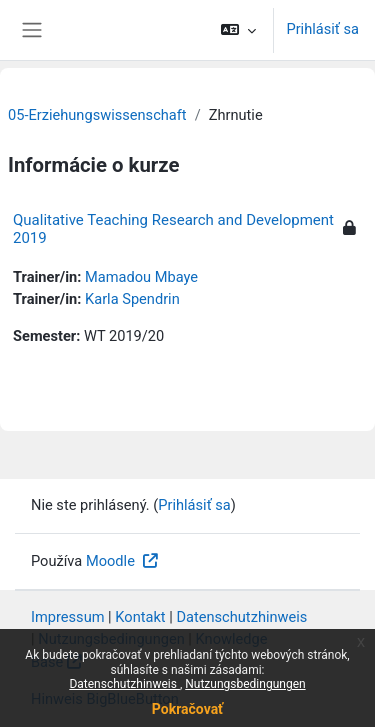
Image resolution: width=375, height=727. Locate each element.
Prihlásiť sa (322, 29)
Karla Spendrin (132, 299)
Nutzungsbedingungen (245, 684)
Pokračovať (187, 709)
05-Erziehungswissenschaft (97, 115)
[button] (238, 30)
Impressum (68, 617)
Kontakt (140, 617)
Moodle (112, 561)
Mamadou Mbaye (141, 277)
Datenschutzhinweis (124, 684)
